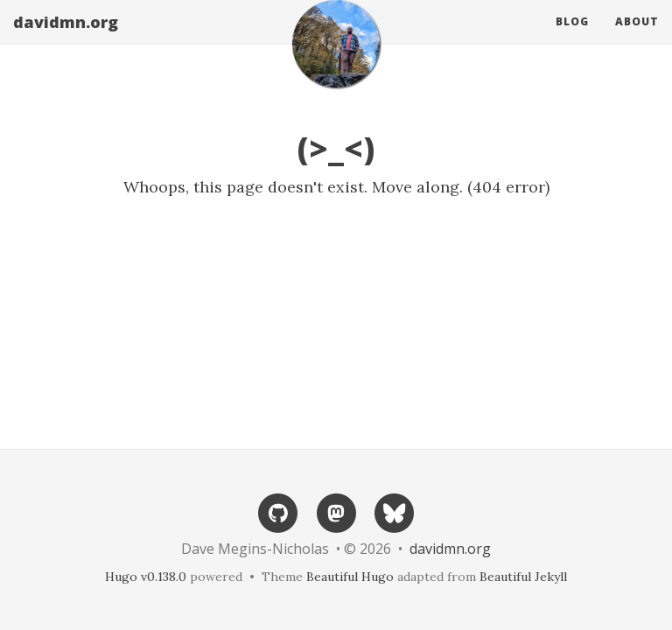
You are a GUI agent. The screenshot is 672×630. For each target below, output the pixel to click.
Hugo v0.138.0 (146, 577)
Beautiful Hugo (350, 577)
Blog (572, 39)
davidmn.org (66, 39)
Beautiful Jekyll (523, 577)
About (637, 39)
